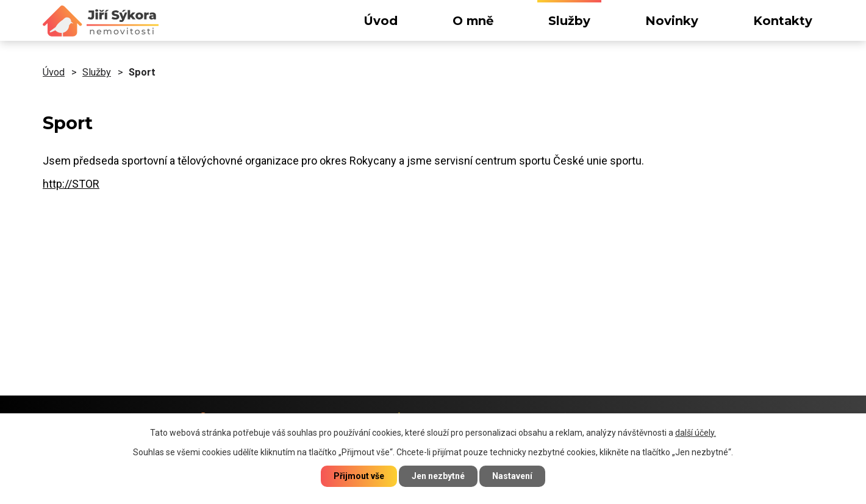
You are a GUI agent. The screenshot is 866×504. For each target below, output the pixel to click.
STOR (86, 184)
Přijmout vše (359, 476)
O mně (473, 21)
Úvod (381, 21)
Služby (569, 21)
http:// (57, 184)
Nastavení (512, 476)
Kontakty (783, 21)
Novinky (672, 21)
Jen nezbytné (438, 476)
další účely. (696, 433)
